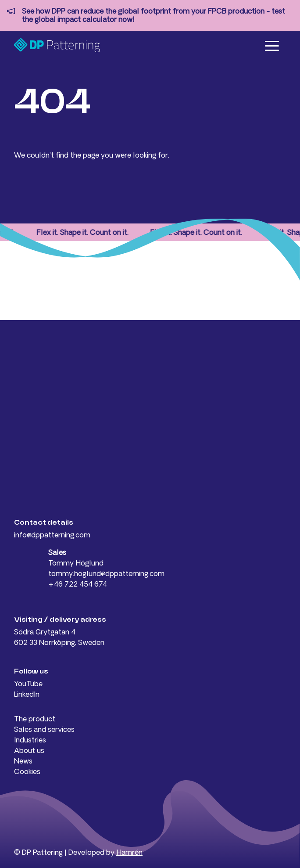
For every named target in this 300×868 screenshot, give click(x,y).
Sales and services (44, 729)
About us (29, 750)
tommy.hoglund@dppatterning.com (106, 573)
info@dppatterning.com (52, 535)
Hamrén (129, 852)
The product (35, 719)
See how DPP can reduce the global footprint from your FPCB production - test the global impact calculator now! (154, 15)
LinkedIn (27, 694)
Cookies (27, 771)
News (23, 761)
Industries (30, 740)
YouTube (28, 684)
